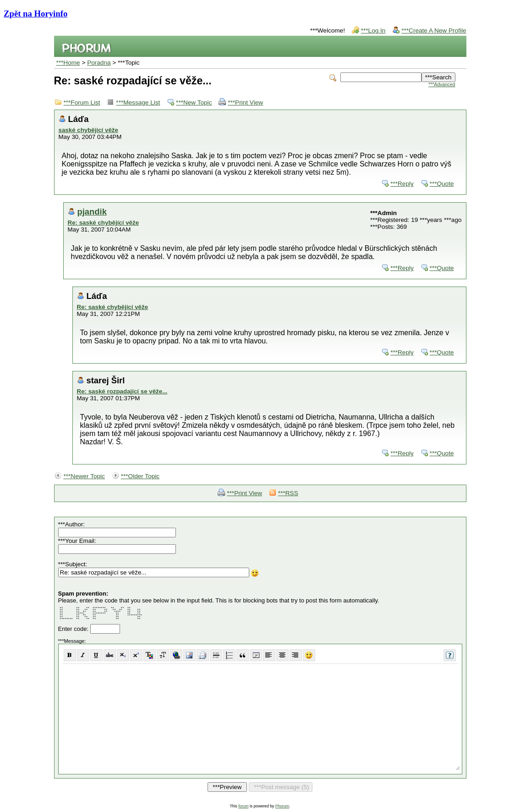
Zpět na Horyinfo (36, 14)
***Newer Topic (84, 476)
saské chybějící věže (88, 130)
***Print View (245, 102)
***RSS (288, 493)
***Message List (138, 102)
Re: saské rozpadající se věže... (122, 391)
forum (243, 806)
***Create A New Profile (434, 30)
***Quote (442, 184)
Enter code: (74, 629)
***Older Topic (140, 476)
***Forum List (82, 102)
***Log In (373, 30)
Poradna (99, 63)
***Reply (402, 184)
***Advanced (442, 85)
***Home (68, 63)
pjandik (92, 212)
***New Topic (194, 102)
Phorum (282, 806)
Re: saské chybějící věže (104, 223)
